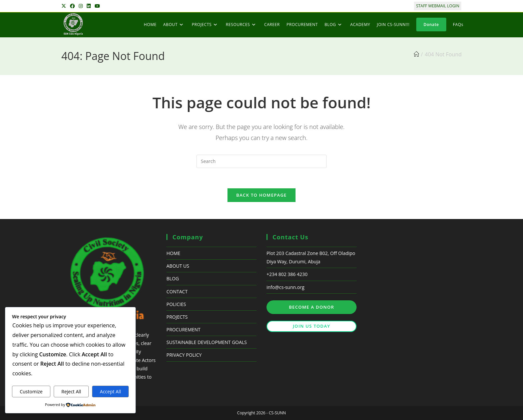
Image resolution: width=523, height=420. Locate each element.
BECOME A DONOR (312, 307)
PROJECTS (177, 317)
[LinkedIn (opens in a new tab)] (89, 6)
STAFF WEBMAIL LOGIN (438, 6)
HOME (173, 253)
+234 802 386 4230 (287, 274)
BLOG (173, 278)
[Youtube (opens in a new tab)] (97, 6)
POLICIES (176, 304)
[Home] (416, 54)
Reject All (71, 391)
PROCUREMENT (183, 329)
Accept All (111, 391)
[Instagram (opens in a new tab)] (81, 6)
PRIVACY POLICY (184, 355)
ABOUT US (178, 266)
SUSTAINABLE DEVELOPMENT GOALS (207, 342)
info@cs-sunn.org (286, 287)
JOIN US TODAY (312, 326)
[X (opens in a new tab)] (65, 6)
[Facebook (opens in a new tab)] (72, 6)
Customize (31, 391)
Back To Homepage (261, 195)
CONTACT (177, 291)
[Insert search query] (261, 161)
